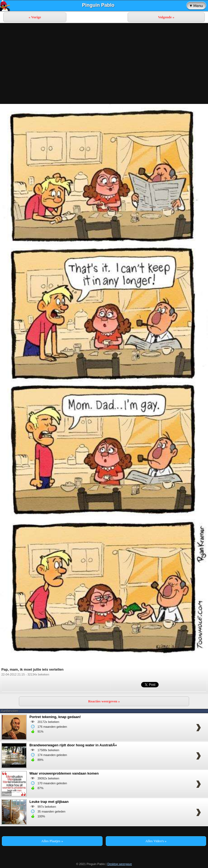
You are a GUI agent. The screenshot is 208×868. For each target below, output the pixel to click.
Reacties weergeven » (104, 701)
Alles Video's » (156, 841)
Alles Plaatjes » (52, 841)
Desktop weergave (120, 864)
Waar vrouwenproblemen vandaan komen (64, 773)
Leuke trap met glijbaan (49, 802)
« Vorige (35, 17)
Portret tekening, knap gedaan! (55, 717)
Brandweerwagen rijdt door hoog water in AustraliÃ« (73, 745)
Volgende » (166, 17)
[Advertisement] (104, 64)
